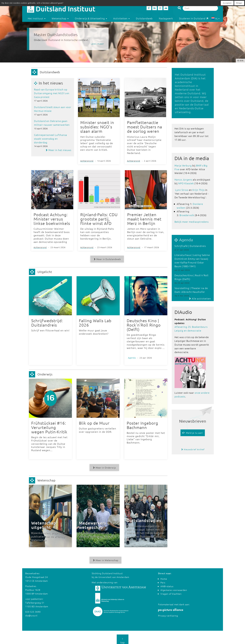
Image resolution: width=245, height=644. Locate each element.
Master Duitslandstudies (56, 35)
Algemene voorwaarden (174, 588)
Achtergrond (87, 160)
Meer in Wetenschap (105, 558)
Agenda (186, 240)
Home (164, 577)
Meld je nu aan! (193, 433)
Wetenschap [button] (60, 18)
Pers (163, 580)
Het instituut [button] (37, 18)
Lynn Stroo (182, 190)
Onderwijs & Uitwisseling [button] (91, 18)
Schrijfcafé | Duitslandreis (190, 246)
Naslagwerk (166, 18)
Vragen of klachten (171, 592)
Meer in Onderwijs (103, 466)
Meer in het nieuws (58, 150)
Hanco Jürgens (183, 180)
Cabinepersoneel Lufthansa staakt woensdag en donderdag (51, 139)
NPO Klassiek (186, 183)
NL (215, 18)
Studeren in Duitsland (194, 18)
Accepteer (227, 3)
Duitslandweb (144, 18)
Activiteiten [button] (121, 18)
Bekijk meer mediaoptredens (192, 222)
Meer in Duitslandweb (106, 258)
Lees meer (97, 44)
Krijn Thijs (199, 190)
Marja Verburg (183, 165)
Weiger (239, 3)
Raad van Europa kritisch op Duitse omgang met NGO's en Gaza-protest (52, 93)
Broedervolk (187, 215)
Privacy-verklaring (168, 614)
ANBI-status (167, 584)
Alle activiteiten (200, 298)
